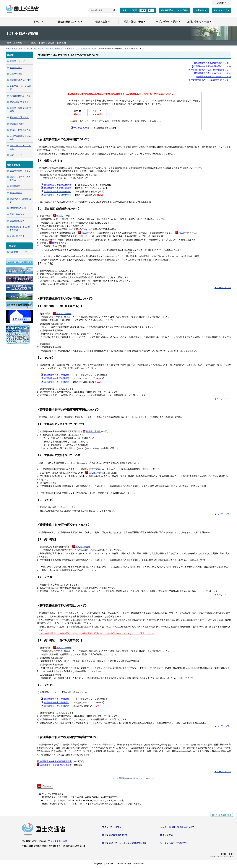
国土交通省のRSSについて (115, 836)
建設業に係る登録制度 (20, 80)
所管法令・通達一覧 (19, 117)
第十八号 (88, 233)
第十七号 (63, 216)
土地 (33, 43)
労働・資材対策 (17, 214)
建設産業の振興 (17, 221)
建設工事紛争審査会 (19, 102)
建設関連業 (15, 186)
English (220, 3)
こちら (122, 804)
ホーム (8, 49)
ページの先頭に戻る (222, 817)
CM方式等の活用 (18, 208)
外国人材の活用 (17, 236)
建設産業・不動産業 (54, 49)
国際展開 (62, 43)
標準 (143, 10)
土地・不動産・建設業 (34, 49)
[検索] (99, 10)
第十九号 (58, 243)
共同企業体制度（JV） (20, 96)
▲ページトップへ (223, 288)
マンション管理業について (86, 49)
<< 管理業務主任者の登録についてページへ (134, 778)
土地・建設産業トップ (18, 43)
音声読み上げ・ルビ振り (177, 10)
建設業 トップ (17, 61)
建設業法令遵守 (17, 124)
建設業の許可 (16, 68)
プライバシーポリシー (113, 828)
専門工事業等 (16, 193)
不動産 (42, 43)
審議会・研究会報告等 (20, 130)
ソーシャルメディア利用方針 (174, 844)
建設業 (51, 43)
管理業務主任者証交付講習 (57, 382)
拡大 (151, 10)
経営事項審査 (16, 74)
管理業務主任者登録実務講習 (58, 192)
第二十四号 (93, 431)
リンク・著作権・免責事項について (177, 828)
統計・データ (16, 155)
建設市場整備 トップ (20, 171)
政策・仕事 (18, 49)
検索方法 (200, 10)
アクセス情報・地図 (58, 842)
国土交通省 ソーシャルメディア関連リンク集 (124, 844)
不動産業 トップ (18, 252)
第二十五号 (83, 547)
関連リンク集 (167, 836)
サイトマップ (220, 10)
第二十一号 (64, 314)
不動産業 (68, 49)
